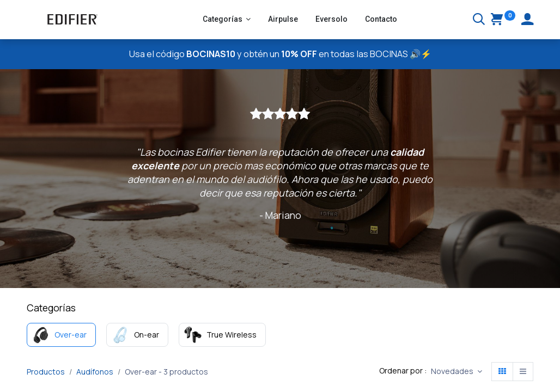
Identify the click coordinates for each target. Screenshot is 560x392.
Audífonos (95, 372)
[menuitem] (283, 20)
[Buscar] (479, 20)
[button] (456, 372)
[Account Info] (527, 20)
